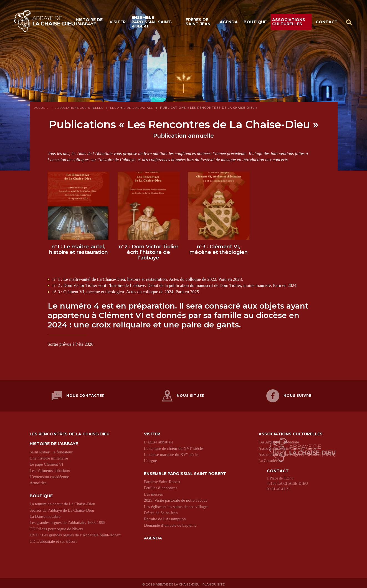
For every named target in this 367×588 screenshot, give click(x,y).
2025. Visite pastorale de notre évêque (176, 498)
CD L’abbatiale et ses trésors (54, 539)
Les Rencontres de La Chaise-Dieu (70, 432)
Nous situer (183, 396)
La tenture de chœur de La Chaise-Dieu (63, 502)
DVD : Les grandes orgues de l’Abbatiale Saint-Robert (75, 533)
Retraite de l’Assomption (165, 517)
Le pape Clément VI (47, 462)
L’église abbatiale (159, 440)
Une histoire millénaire (49, 456)
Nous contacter (78, 396)
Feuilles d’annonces (161, 486)
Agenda (229, 23)
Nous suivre (289, 396)
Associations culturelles (289, 23)
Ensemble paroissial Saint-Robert (152, 23)
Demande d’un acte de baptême (170, 523)
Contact (327, 23)
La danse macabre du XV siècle (171, 452)
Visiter (118, 23)
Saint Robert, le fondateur (51, 450)
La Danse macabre (45, 514)
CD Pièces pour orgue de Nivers (56, 527)
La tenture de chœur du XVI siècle (173, 446)
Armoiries (38, 481)
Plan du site (215, 582)
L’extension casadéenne (49, 475)
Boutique (255, 23)
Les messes (153, 492)
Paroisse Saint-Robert (162, 480)
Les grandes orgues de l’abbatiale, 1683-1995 (68, 521)
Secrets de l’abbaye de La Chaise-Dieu (62, 508)
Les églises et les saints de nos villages (176, 504)
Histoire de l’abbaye (89, 23)
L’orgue (150, 459)
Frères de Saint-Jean (198, 23)
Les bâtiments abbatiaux (50, 468)
